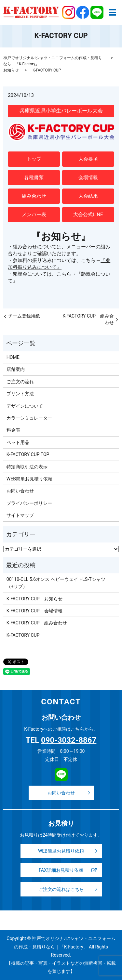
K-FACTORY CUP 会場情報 (34, 611)
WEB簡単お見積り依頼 (29, 479)
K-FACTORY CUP (23, 635)
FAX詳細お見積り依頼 (61, 870)
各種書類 (34, 177)
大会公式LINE (88, 215)
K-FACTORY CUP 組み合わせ (88, 319)
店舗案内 (16, 369)
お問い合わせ (20, 491)
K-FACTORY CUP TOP (28, 454)
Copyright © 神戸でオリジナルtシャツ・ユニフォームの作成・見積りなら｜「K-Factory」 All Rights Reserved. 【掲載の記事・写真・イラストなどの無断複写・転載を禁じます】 (61, 955)
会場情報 (88, 177)
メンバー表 (34, 215)
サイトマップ (20, 515)
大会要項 (88, 159)
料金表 (13, 430)
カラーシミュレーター (29, 418)
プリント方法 (20, 394)
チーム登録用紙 (24, 316)
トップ (34, 159)
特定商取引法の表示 (27, 467)
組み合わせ (34, 196)
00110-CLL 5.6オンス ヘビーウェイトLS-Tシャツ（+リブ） (56, 583)
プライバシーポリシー (29, 503)
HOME (13, 357)
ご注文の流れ (20, 382)
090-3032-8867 (69, 740)
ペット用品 (18, 442)
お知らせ (11, 70)
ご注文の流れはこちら (61, 889)
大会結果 (88, 196)
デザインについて (25, 406)
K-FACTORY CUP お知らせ (34, 599)
